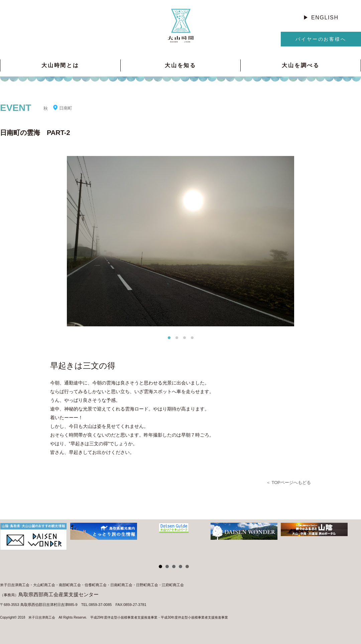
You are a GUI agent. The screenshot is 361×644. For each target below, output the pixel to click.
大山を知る (180, 65)
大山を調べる (301, 65)
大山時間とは (60, 65)
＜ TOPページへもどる (288, 482)
